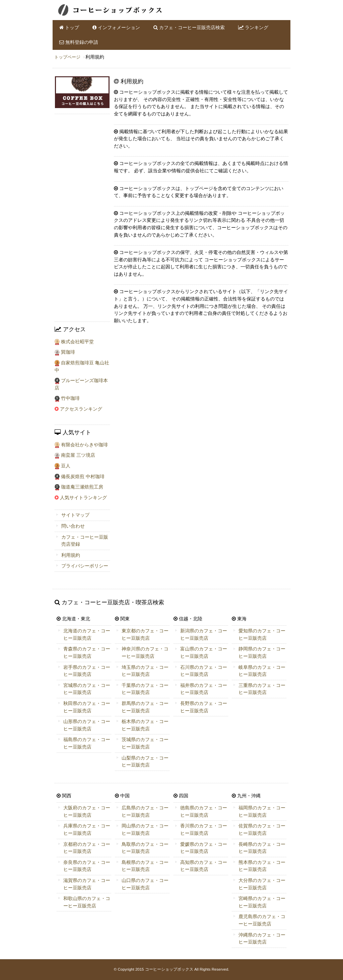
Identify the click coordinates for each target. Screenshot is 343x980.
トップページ (67, 57)
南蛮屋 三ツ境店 (78, 455)
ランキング (253, 27)
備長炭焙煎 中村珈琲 (83, 476)
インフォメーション (116, 27)
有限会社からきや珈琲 (84, 445)
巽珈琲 (68, 352)
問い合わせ (73, 526)
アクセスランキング (81, 409)
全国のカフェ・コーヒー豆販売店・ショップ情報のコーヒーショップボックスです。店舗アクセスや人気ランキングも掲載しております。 (136, 10)
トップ (69, 27)
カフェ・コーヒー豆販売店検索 (189, 27)
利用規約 (71, 555)
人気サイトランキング (83, 498)
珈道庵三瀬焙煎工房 (82, 487)
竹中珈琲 (70, 398)
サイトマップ (75, 515)
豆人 (66, 466)
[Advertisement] (82, 218)
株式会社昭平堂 (77, 342)
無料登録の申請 (79, 42)
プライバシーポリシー (85, 566)
